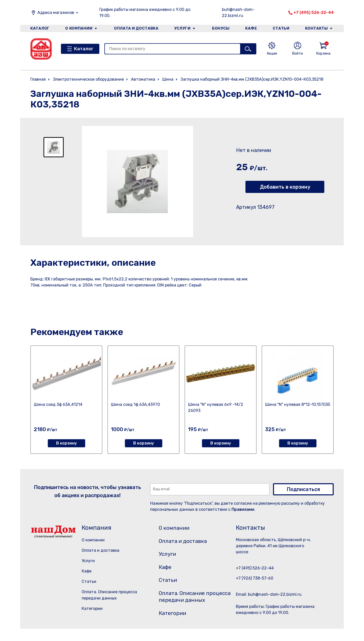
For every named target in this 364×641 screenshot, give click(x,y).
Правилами (243, 509)
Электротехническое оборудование (88, 79)
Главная (38, 79)
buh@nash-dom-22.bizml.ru (238, 13)
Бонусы (220, 29)
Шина (168, 79)
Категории (92, 609)
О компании (79, 29)
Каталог (40, 29)
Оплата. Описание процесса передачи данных (188, 604)
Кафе (251, 29)
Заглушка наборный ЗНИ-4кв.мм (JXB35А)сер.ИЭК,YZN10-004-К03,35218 (252, 79)
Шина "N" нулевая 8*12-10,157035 (298, 404)
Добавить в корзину (285, 187)
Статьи (282, 29)
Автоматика (143, 79)
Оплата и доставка (135, 29)
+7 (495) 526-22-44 (314, 13)
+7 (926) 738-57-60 (255, 578)
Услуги (182, 29)
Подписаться (303, 489)
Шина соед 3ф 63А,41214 (58, 404)
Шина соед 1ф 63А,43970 (135, 404)
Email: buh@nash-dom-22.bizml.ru (269, 594)
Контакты (318, 29)
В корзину (66, 443)
